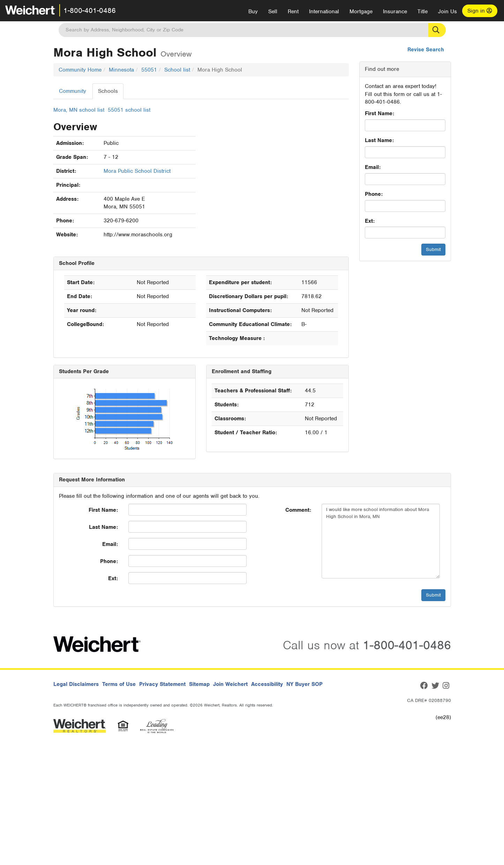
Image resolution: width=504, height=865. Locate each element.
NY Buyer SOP (304, 684)
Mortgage (361, 12)
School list (177, 70)
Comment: (298, 510)
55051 (149, 70)
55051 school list (129, 110)
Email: (373, 167)
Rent (293, 12)
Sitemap (199, 684)
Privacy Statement (162, 684)
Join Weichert (230, 684)
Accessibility (267, 684)
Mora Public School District (137, 171)
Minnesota (121, 70)
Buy (253, 12)
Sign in (480, 11)
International (324, 12)
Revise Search (426, 50)
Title (423, 12)
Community (73, 91)
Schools (108, 91)
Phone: (374, 194)
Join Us (447, 12)
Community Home (80, 70)
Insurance (395, 12)
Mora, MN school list (79, 110)
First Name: (379, 113)
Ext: (370, 221)
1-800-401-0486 (90, 10)
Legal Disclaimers (76, 684)
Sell (273, 12)
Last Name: (379, 140)
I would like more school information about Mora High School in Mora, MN (381, 541)
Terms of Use (119, 684)
